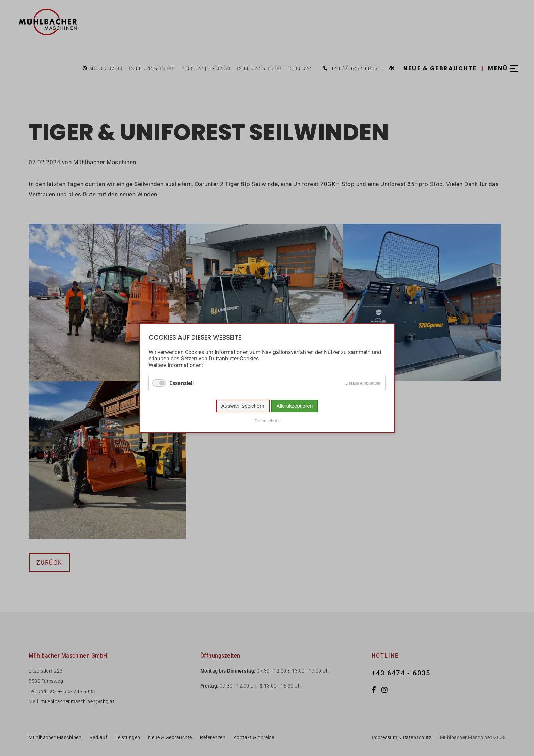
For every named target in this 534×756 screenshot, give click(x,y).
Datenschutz (267, 421)
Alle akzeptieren (295, 406)
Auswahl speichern (243, 406)
